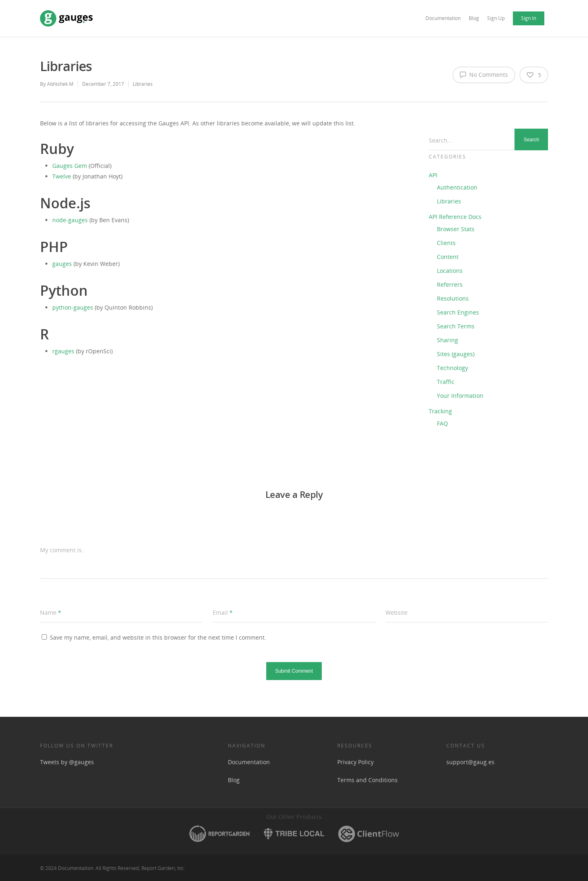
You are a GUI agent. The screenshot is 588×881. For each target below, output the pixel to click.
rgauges (63, 351)
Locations (450, 271)
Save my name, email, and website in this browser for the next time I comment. (158, 637)
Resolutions (453, 298)
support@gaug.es (470, 762)
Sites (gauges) (456, 354)
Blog (474, 18)
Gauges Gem (70, 166)
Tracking (440, 411)
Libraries (143, 84)
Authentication (457, 187)
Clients (446, 243)
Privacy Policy (355, 762)
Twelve (62, 176)
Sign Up (496, 18)
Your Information (460, 396)
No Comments (484, 74)
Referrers (450, 284)
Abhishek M (60, 84)
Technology (452, 368)
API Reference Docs (455, 217)
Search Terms (456, 326)
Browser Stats (456, 229)
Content (448, 257)
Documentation (443, 18)
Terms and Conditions (367, 780)
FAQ (442, 423)
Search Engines (458, 312)
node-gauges (70, 220)
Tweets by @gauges (67, 762)
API (433, 175)
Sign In (529, 18)
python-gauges (73, 307)
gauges (62, 264)
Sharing (448, 340)
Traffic (446, 382)
